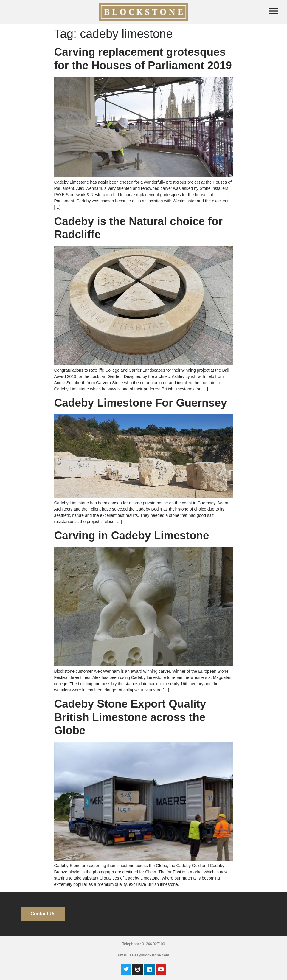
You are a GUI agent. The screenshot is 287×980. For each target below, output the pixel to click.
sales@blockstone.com (149, 955)
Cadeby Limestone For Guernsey (141, 403)
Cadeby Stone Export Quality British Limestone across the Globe (130, 717)
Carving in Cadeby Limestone (132, 535)
